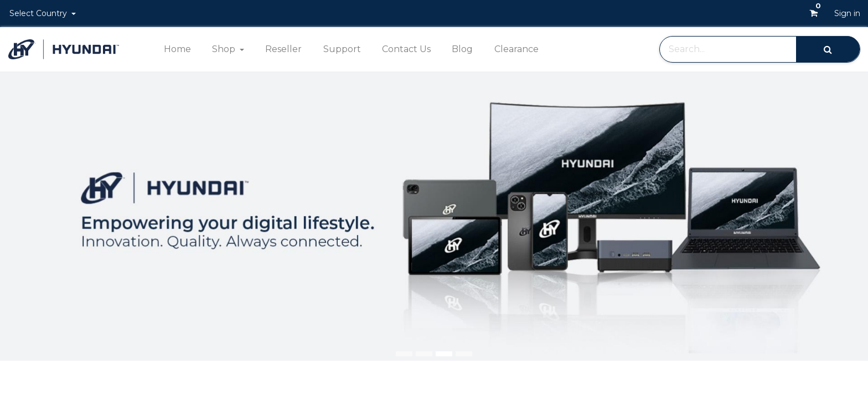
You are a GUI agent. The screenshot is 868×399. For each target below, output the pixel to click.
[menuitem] (177, 49)
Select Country (39, 13)
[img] (833, 216)
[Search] (828, 49)
